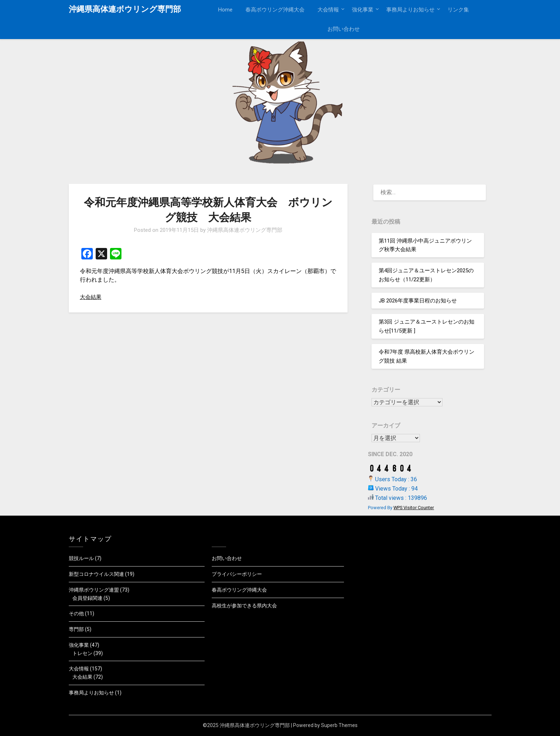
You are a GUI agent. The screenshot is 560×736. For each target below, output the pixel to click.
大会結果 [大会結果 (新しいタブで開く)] (91, 297)
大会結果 (82, 677)
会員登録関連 (87, 598)
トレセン (82, 653)
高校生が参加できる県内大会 (244, 606)
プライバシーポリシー (237, 574)
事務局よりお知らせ (410, 10)
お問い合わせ (344, 29)
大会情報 (328, 10)
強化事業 (363, 10)
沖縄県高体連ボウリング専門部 (125, 9)
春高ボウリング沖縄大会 (275, 10)
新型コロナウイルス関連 (96, 574)
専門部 (76, 629)
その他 (76, 613)
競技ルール (81, 558)
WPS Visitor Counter (414, 508)
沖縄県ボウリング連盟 (94, 590)
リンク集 (458, 10)
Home (225, 10)
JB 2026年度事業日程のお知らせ (418, 301)
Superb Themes (339, 725)
